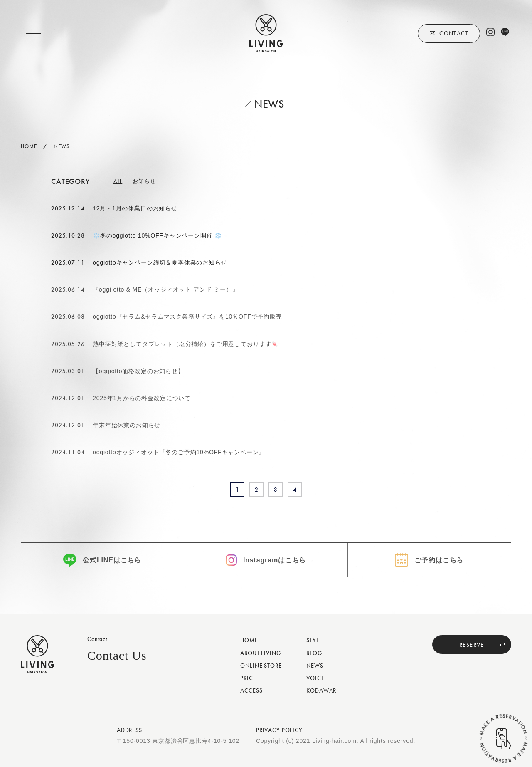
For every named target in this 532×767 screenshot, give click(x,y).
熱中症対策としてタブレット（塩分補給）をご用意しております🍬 (186, 344)
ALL (118, 181)
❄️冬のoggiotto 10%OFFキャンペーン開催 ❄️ (157, 235)
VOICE (315, 678)
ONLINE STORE (261, 666)
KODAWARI (322, 690)
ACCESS (251, 690)
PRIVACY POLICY (279, 730)
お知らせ (144, 181)
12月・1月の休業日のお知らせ (135, 208)
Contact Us (117, 655)
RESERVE (472, 645)
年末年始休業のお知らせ (127, 425)
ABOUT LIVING (260, 653)
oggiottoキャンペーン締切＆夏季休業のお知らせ (160, 262)
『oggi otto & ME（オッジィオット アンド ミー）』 (166, 289)
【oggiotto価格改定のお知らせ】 (138, 371)
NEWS (315, 666)
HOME (249, 640)
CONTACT (454, 33)
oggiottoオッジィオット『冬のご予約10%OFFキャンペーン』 (179, 452)
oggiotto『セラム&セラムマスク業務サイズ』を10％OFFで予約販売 (187, 317)
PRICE (248, 678)
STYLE (314, 640)
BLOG (314, 653)
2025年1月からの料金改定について (142, 398)
